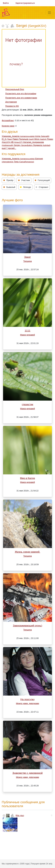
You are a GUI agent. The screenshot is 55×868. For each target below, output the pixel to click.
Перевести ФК (12, 106)
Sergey (23, 145)
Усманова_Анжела (18, 136)
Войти (6, 3)
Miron (41, 139)
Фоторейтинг (8, 120)
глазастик (27, 404)
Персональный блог (15, 89)
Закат (27, 257)
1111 (27, 331)
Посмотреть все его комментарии (21, 98)
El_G (7, 139)
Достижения (11, 102)
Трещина (28, 261)
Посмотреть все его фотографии (21, 94)
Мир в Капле (28, 478)
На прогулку (27, 699)
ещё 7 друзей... (9, 148)
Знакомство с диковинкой (28, 773)
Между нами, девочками (27, 703)
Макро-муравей (27, 335)
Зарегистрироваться (25, 3)
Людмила (42, 145)
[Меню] (49, 13)
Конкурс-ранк (8, 126)
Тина (24, 162)
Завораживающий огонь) (28, 626)
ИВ (17, 142)
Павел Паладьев (23, 139)
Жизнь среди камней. (27, 552)
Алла (42, 136)
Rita (20, 815)
